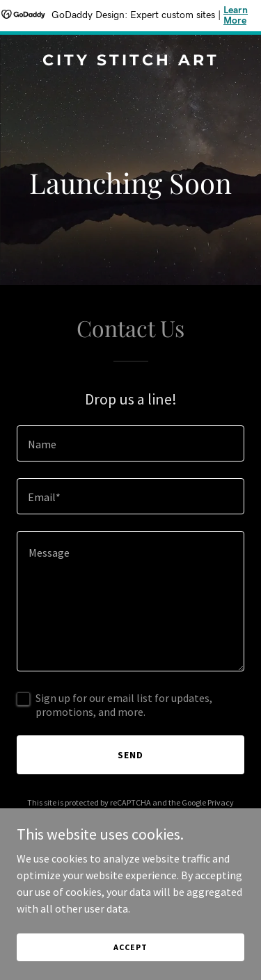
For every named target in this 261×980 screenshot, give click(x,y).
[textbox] (130, 443)
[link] (130, 61)
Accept (130, 947)
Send (130, 755)
